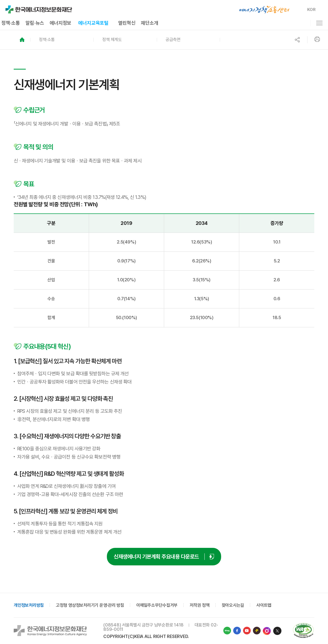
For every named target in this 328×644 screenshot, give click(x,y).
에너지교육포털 (93, 23)
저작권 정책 (200, 605)
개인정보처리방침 (29, 605)
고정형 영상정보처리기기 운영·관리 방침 (90, 605)
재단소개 (149, 23)
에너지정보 (60, 23)
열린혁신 (127, 23)
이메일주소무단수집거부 (157, 605)
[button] (62, 40)
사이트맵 (264, 605)
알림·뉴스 (35, 23)
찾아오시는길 (233, 605)
